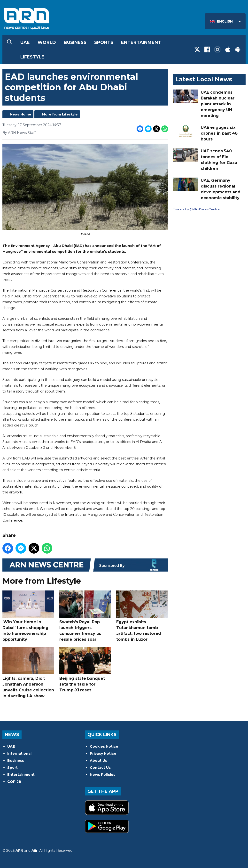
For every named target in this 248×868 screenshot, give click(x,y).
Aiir (35, 851)
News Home (21, 114)
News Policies (103, 775)
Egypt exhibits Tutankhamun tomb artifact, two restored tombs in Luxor (142, 616)
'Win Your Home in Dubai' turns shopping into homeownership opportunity (28, 616)
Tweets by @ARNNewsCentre (196, 209)
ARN (19, 851)
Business (75, 42)
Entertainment (141, 42)
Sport (12, 768)
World (47, 42)
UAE (25, 42)
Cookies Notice (104, 746)
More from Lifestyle (60, 114)
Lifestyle (32, 57)
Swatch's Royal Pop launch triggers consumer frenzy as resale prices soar (85, 616)
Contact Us (100, 768)
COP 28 (14, 782)
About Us (98, 761)
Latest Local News (204, 79)
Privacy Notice (103, 753)
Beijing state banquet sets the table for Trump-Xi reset (85, 670)
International (19, 753)
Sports (104, 42)
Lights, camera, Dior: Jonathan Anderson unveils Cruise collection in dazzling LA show (28, 673)
